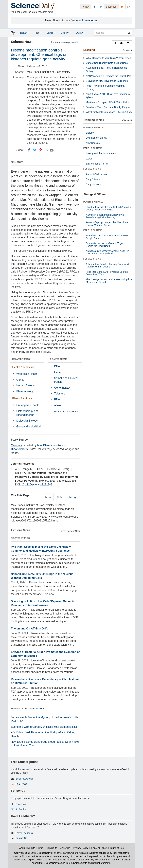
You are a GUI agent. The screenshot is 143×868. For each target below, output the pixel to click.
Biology (90, 133)
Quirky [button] (80, 33)
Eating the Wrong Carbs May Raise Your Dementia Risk (44, 727)
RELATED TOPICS (21, 359)
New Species (93, 143)
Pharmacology (25, 391)
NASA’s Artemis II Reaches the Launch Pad (109, 76)
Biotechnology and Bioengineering (27, 413)
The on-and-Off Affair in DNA (29, 629)
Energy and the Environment (101, 153)
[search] (129, 33)
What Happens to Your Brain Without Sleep (109, 58)
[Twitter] (35, 150)
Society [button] (66, 33)
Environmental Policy (97, 164)
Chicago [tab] (72, 497)
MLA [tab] (48, 497)
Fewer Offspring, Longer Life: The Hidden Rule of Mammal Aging (108, 224)
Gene (57, 372)
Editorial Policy (99, 848)
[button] (115, 43)
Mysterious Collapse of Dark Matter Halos (108, 102)
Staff (41, 848)
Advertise (65, 848)
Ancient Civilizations (96, 174)
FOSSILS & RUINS (92, 169)
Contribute (52, 848)
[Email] (52, 150)
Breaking (89, 50)
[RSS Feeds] (122, 7)
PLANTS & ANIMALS (93, 128)
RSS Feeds (22, 784)
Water (89, 159)
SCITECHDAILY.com (35, 709)
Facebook (21, 804)
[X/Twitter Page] (101, 7)
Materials (16, 445)
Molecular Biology (27, 421)
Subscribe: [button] (112, 7)
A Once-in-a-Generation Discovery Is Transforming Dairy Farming (105, 216)
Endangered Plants (28, 405)
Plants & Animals (22, 398)
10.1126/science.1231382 (37, 485)
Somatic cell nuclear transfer (66, 380)
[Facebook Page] (94, 7)
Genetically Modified (28, 427)
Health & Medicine (23, 367)
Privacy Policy (81, 848)
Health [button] (25, 33)
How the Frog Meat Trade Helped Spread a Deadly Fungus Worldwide (109, 208)
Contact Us (21, 838)
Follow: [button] (85, 7)
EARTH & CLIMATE (93, 148)
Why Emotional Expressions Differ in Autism (109, 112)
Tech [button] (38, 33)
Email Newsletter (24, 779)
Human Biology (25, 385)
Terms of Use (117, 848)
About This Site (27, 848)
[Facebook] (29, 150)
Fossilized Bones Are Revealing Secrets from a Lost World (107, 273)
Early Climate (93, 179)
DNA (57, 366)
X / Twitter (21, 809)
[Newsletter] (129, 7)
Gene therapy (62, 388)
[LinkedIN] (46, 150)
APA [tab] (59, 497)
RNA (57, 399)
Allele (57, 405)
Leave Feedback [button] (24, 833)
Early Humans (93, 184)
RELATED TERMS (59, 359)
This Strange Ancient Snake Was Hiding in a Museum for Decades (109, 281)
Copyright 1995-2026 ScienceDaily (32, 853)
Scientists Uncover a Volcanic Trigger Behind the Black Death (105, 245)
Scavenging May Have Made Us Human (107, 81)
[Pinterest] (40, 150)
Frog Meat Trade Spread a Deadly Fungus (108, 107)
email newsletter (87, 20)
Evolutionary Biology (97, 138)
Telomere (60, 394)
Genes (20, 380)
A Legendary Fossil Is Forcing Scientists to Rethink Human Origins (108, 265)
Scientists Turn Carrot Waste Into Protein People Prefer (107, 237)
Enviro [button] (51, 33)
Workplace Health (27, 374)
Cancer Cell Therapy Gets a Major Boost (107, 63)
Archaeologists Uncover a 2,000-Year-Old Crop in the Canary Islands (108, 252)
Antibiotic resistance (66, 411)
